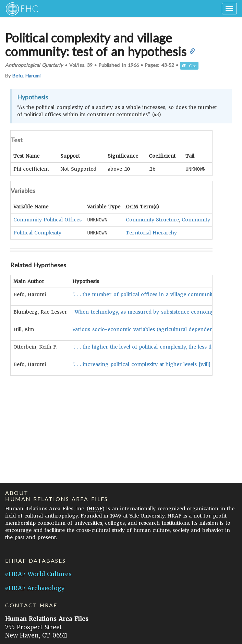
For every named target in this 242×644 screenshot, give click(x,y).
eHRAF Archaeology (35, 588)
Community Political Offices (47, 219)
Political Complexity (37, 232)
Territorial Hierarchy (151, 232)
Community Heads (204, 219)
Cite (189, 66)
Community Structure (152, 219)
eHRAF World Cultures (38, 574)
